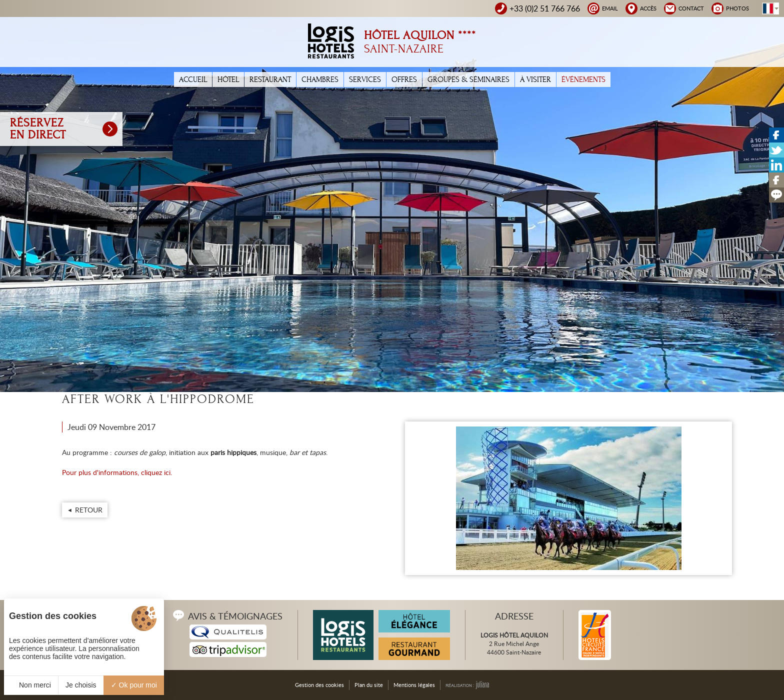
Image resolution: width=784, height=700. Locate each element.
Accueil (193, 79)
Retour (89, 510)
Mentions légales (414, 685)
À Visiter (535, 79)
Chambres (320, 79)
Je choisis (81, 685)
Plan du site (369, 685)
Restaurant (270, 79)
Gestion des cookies (319, 685)
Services (365, 79)
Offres (404, 79)
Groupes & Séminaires (468, 79)
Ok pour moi (134, 685)
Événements (583, 79)
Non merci (31, 685)
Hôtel (228, 79)
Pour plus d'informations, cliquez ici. (117, 472)
